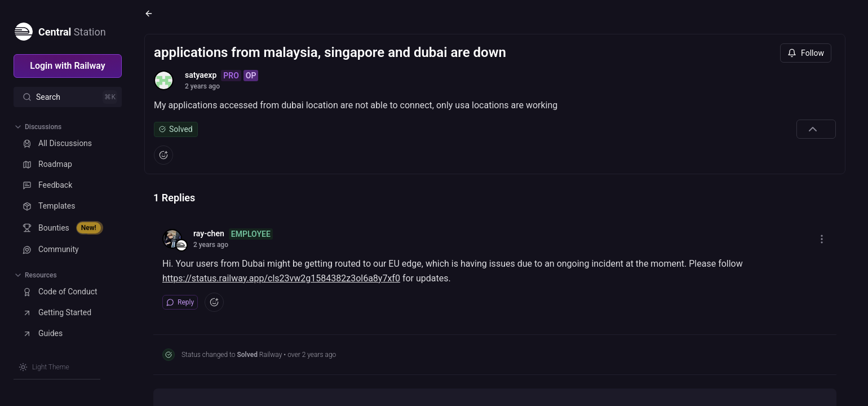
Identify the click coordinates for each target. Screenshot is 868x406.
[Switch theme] (44, 367)
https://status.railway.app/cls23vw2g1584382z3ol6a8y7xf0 (281, 278)
